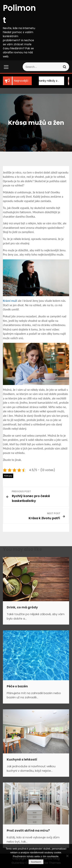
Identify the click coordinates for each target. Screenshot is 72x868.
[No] (67, 856)
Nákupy (8, 476)
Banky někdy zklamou (49, 81)
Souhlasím (36, 862)
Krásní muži (10, 301)
